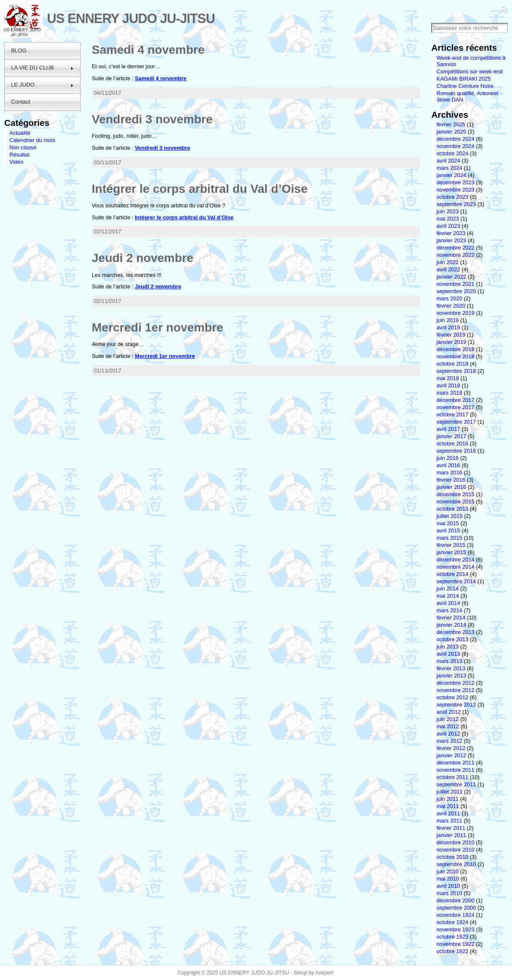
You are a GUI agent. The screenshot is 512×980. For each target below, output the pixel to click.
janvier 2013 (451, 676)
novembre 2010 (455, 850)
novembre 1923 (455, 929)
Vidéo (16, 162)
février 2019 (451, 335)
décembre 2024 (455, 139)
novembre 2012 (455, 690)
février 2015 (451, 545)
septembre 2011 (456, 784)
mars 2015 (449, 538)
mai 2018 (448, 378)
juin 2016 (448, 458)
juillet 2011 (449, 792)
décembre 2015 (455, 494)
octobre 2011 (452, 777)
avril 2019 (448, 327)
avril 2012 (448, 734)
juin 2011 (448, 799)
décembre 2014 (455, 560)
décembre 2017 (455, 400)
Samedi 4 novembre (148, 50)
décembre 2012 (455, 683)
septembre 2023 (456, 204)
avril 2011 (448, 813)
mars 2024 (449, 168)
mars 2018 (449, 393)
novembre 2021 (455, 284)
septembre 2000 (456, 908)
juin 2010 (448, 871)
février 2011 (451, 828)
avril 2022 (448, 269)
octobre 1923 (452, 937)
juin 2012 (448, 719)
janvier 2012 (451, 755)
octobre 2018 (452, 364)
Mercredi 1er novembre (157, 327)
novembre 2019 (455, 313)
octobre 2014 (452, 574)
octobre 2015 (452, 509)
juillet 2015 (449, 516)
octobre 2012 (452, 697)
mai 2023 (448, 219)
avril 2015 (448, 531)
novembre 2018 (455, 356)
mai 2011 (448, 806)
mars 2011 (449, 821)
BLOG (19, 51)
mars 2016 (449, 473)
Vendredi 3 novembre (152, 119)
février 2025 (451, 124)
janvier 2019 (451, 342)
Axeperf (324, 973)
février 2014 (451, 618)
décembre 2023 (455, 182)
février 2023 (451, 233)
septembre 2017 (456, 422)
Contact (21, 102)
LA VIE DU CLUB (42, 68)
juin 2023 (448, 211)
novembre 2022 (455, 255)
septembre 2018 (456, 371)
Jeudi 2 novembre (143, 258)
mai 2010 (448, 879)
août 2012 (449, 712)
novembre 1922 (455, 944)
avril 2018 (448, 385)
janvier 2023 (451, 240)
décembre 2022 (455, 248)
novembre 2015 (455, 502)
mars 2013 (449, 661)
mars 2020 (449, 298)
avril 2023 (448, 226)
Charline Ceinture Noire (465, 86)
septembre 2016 (456, 451)
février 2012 (451, 748)
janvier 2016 (451, 487)
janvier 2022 (451, 277)
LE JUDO (42, 85)
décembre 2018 (455, 349)
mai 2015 (448, 523)
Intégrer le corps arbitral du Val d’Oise (200, 189)
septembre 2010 (456, 864)
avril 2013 (448, 654)
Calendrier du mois (32, 140)
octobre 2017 (452, 414)
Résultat (19, 155)
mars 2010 (449, 893)
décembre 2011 (455, 763)
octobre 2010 (452, 857)
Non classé (23, 147)
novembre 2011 (455, 770)
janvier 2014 (451, 625)
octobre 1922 (452, 951)
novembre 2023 (455, 190)
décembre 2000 (455, 900)
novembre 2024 (455, 146)
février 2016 (451, 480)
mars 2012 (449, 741)
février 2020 (451, 306)
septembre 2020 (456, 291)
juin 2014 (448, 589)
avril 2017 (448, 429)
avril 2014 (448, 603)
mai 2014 (448, 596)
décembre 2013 (455, 632)
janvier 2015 (451, 552)
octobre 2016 (452, 443)
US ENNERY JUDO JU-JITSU (131, 19)
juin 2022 (448, 262)
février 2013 (451, 668)
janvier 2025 (451, 132)
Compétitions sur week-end (470, 71)
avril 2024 (448, 161)
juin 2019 (448, 320)
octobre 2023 (452, 197)
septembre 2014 (456, 581)
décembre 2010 (455, 842)
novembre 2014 (455, 567)
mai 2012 (448, 726)
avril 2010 (448, 886)
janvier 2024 (451, 175)
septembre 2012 (456, 705)
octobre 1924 (452, 922)
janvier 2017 (451, 436)
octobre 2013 (452, 639)
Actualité (20, 133)
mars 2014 (449, 610)
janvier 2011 (451, 835)
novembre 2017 (455, 407)
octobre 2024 (452, 153)
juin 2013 (448, 647)
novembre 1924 (455, 915)
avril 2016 (448, 465)
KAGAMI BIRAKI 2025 (464, 79)
